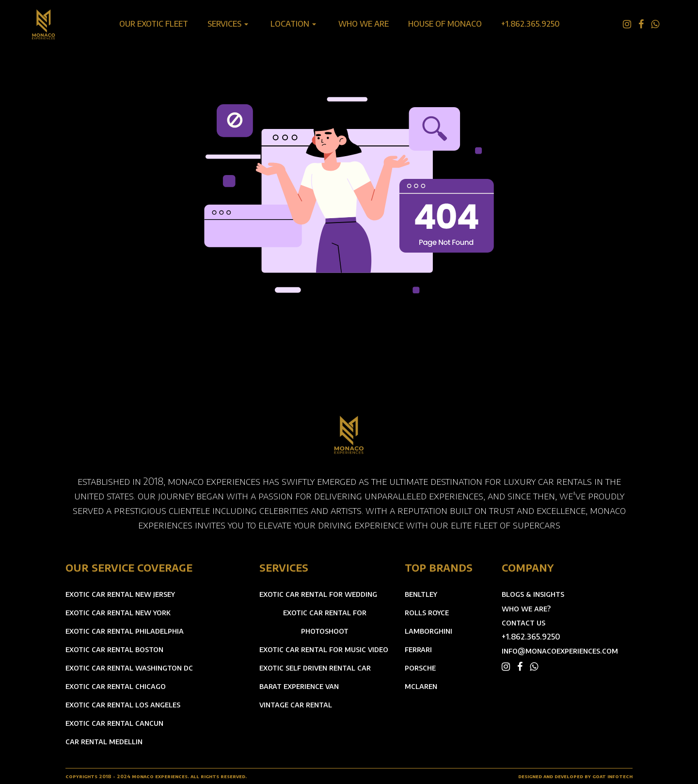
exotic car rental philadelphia (125, 631)
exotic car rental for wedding (318, 594)
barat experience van (299, 686)
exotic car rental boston (114, 649)
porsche (420, 668)
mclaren (421, 686)
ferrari (418, 649)
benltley (421, 594)
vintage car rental (296, 704)
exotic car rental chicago (116, 686)
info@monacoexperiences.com (560, 651)
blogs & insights (533, 594)
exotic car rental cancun (114, 723)
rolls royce (427, 612)
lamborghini (428, 631)
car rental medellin (104, 741)
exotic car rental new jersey (120, 594)
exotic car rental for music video (324, 649)
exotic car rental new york (118, 612)
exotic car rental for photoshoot (325, 622)
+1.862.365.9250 (531, 637)
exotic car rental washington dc (129, 668)
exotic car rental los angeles (123, 704)
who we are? (526, 609)
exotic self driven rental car (315, 668)
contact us (523, 623)
